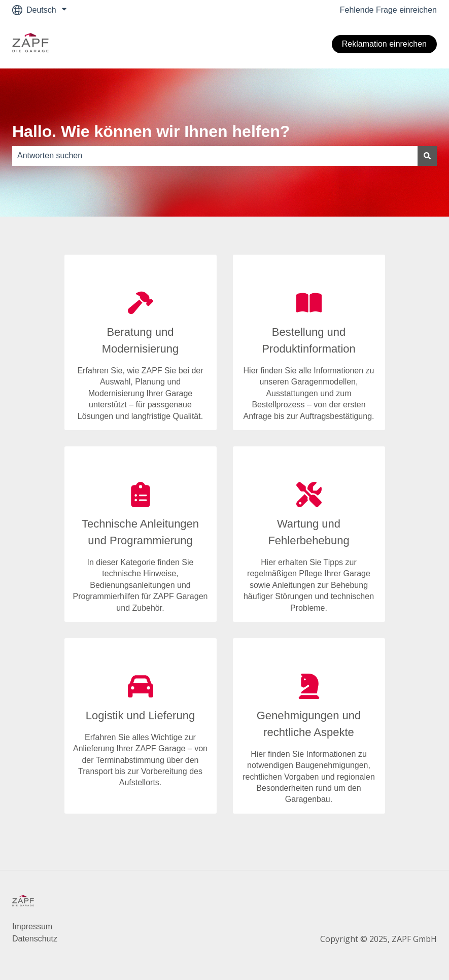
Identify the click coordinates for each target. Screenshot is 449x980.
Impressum (32, 926)
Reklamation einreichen (384, 44)
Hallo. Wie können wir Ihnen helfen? (151, 131)
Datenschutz (35, 939)
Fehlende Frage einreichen (388, 10)
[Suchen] (427, 156)
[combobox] (215, 156)
